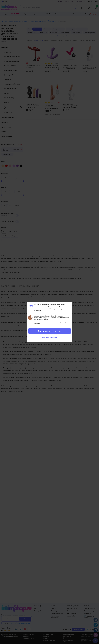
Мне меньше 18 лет (49, 338)
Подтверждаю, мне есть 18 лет (49, 331)
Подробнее (37, 323)
